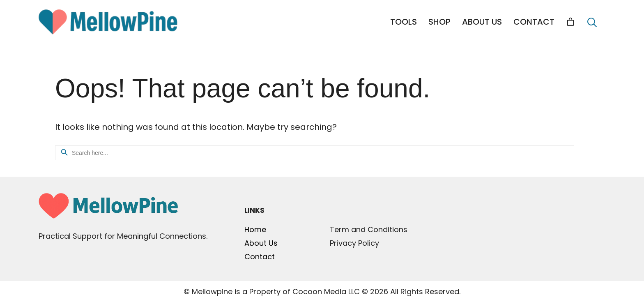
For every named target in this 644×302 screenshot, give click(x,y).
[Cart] (570, 22)
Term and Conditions (369, 229)
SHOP (439, 22)
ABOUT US (482, 22)
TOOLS (404, 22)
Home (255, 229)
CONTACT (534, 22)
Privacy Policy (354, 243)
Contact (260, 257)
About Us (261, 243)
